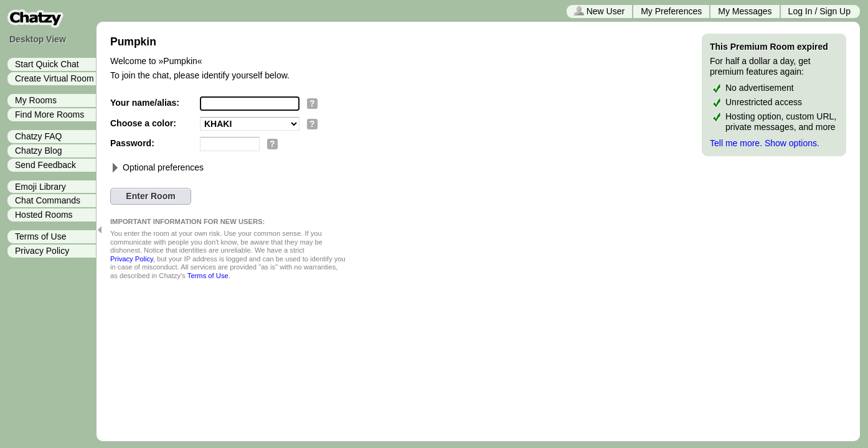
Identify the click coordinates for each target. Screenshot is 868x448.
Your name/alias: (145, 103)
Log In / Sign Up (819, 11)
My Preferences (671, 11)
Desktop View (38, 39)
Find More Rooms (50, 114)
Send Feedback (45, 165)
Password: (132, 143)
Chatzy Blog (38, 151)
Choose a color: (143, 123)
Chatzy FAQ (38, 136)
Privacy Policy (42, 251)
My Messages (745, 11)
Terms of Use (40, 236)
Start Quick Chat (47, 64)
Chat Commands (48, 200)
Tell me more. (736, 143)
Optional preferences (157, 167)
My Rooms (36, 100)
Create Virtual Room (54, 78)
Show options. (792, 143)
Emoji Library (40, 187)
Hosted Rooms (44, 215)
